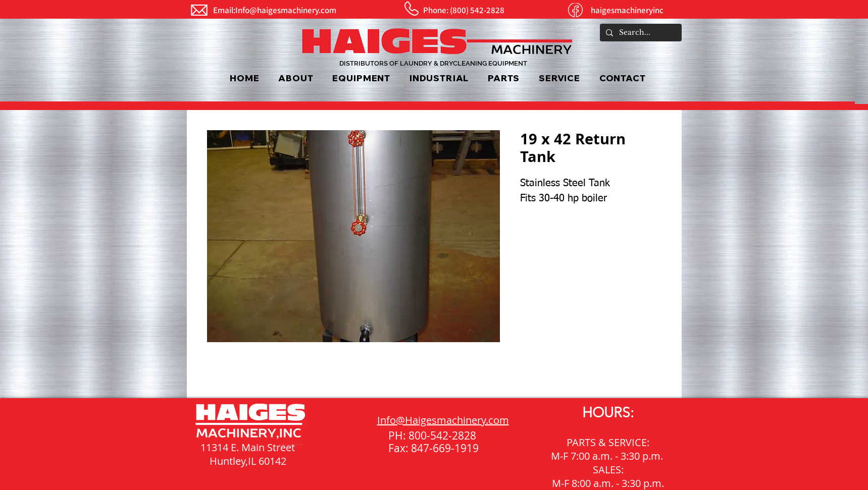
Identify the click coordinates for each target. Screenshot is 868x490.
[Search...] (640, 33)
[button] (362, 78)
